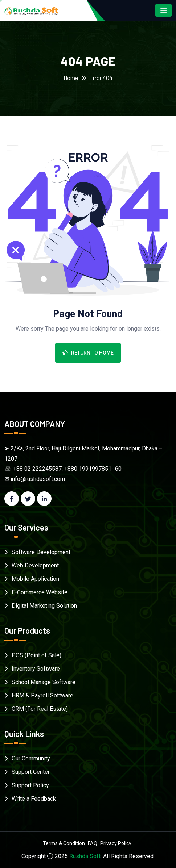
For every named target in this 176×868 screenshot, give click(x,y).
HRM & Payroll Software (42, 695)
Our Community (31, 758)
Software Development (41, 552)
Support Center (31, 772)
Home (71, 78)
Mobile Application (35, 579)
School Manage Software (44, 682)
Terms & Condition (64, 843)
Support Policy (30, 785)
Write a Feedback (34, 799)
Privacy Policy (116, 843)
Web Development (35, 565)
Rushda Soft (85, 856)
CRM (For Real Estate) (40, 709)
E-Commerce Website (40, 592)
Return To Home (88, 353)
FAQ (93, 843)
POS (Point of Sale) (36, 655)
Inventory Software (36, 669)
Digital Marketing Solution (44, 606)
